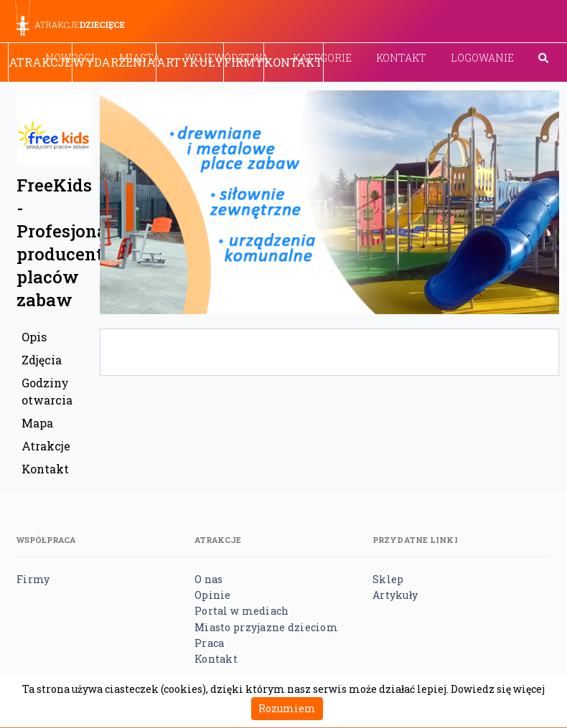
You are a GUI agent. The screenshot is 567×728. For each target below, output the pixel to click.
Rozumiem (287, 708)
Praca (209, 643)
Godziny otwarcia (47, 391)
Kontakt (401, 58)
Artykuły (190, 62)
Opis (34, 337)
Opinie (213, 595)
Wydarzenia (114, 62)
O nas (208, 579)
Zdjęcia (42, 360)
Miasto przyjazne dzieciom (266, 627)
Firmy (244, 62)
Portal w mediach (242, 611)
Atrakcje (40, 62)
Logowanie (482, 58)
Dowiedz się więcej (498, 689)
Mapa (37, 423)
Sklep (388, 579)
